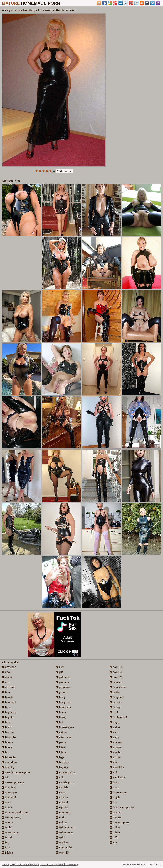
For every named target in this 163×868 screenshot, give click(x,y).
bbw (6, 692)
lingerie (62, 767)
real (114, 712)
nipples (62, 807)
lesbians (63, 762)
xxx (113, 842)
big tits (8, 717)
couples (8, 787)
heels (61, 712)
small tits (117, 767)
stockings (117, 777)
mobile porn (65, 782)
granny (62, 692)
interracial (64, 737)
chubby (8, 767)
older (61, 837)
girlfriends (64, 677)
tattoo (115, 782)
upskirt (116, 812)
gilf (59, 672)
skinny (115, 757)
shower (116, 747)
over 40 (62, 853)
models (62, 787)
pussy (115, 707)
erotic (7, 827)
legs (60, 757)
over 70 (116, 677)
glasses (62, 682)
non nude (63, 812)
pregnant (117, 697)
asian (7, 677)
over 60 (116, 672)
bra (6, 752)
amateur (9, 667)
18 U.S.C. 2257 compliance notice (59, 864)
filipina (8, 853)
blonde (8, 732)
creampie (9, 792)
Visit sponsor (65, 171)
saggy (115, 722)
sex (114, 732)
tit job (115, 797)
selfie (115, 727)
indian (61, 732)
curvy (7, 807)
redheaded (118, 717)
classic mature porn (16, 772)
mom (61, 792)
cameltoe (9, 762)
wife (114, 837)
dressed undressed (16, 812)
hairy (60, 697)
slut (114, 762)
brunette (9, 757)
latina (61, 752)
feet (6, 848)
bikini (7, 722)
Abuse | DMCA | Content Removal (21, 864)
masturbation (66, 772)
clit (5, 777)
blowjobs (9, 737)
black (7, 727)
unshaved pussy (122, 807)
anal (6, 672)
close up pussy (13, 782)
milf (60, 777)
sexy (114, 737)
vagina (116, 817)
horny (61, 717)
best (6, 707)
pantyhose (118, 687)
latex (60, 747)
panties (116, 682)
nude (61, 817)
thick (114, 787)
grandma (63, 687)
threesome (118, 792)
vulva (115, 827)
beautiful (9, 702)
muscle (62, 797)
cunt (6, 802)
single (115, 752)
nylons (62, 822)
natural (62, 802)
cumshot (9, 797)
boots (7, 747)
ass (6, 682)
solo (114, 772)
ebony (7, 822)
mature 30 (64, 848)
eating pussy (11, 817)
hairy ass (63, 702)
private (116, 702)
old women (64, 832)
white (115, 832)
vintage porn (119, 822)
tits (113, 802)
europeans (10, 832)
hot (59, 722)
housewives (65, 727)
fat (5, 842)
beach (7, 697)
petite (115, 692)
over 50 (116, 667)
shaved (116, 742)
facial (7, 837)
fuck (60, 667)
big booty (9, 712)
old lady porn (66, 827)
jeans (61, 742)
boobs (7, 742)
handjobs (63, 707)
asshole (8, 687)
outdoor (62, 842)
